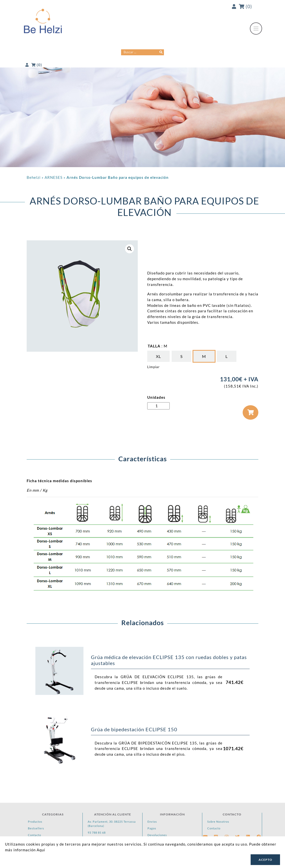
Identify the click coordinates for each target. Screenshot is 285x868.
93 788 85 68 (97, 833)
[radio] (158, 356)
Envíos (152, 822)
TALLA (154, 346)
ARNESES (54, 177)
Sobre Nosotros (218, 822)
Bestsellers (36, 828)
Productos (35, 822)
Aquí (41, 850)
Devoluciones (157, 835)
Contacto (35, 835)
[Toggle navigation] (256, 29)
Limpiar (153, 367)
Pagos (152, 828)
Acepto (265, 860)
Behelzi (34, 177)
